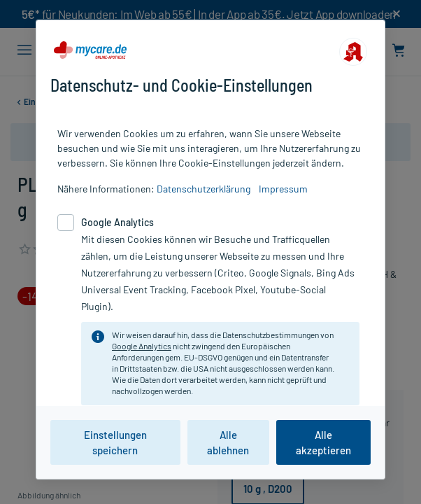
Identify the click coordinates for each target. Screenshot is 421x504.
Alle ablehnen (228, 442)
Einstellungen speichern (115, 442)
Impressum (283, 189)
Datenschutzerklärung (204, 189)
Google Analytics (142, 346)
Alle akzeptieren (323, 442)
